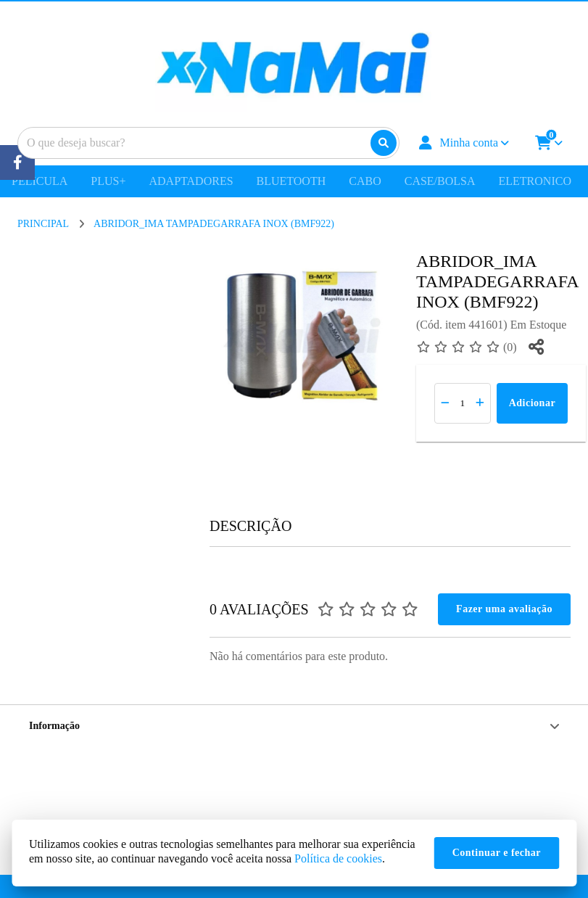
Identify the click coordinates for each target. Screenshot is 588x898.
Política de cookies (338, 858)
